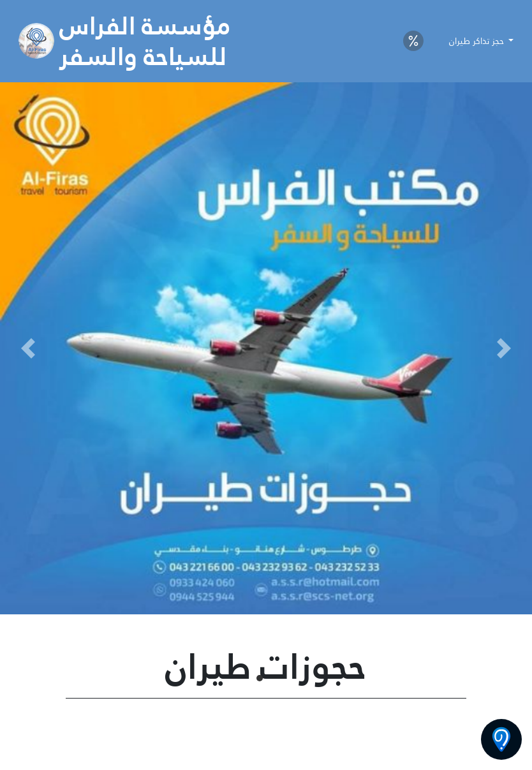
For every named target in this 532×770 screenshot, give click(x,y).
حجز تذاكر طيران (478, 41)
